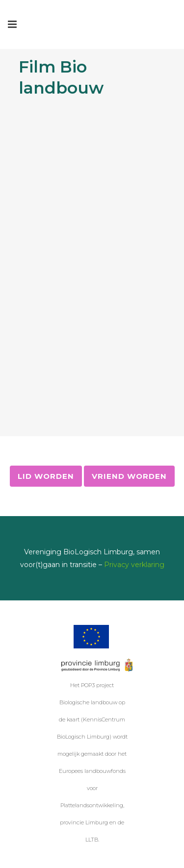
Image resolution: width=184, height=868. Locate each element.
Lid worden (46, 476)
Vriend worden (129, 476)
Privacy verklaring (134, 565)
